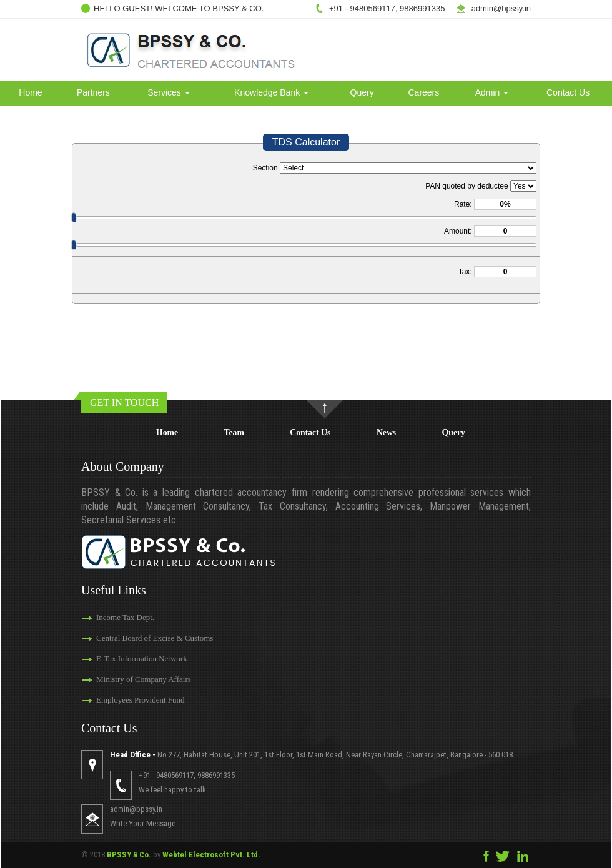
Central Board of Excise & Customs (155, 638)
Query (362, 92)
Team (234, 432)
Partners (93, 92)
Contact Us (568, 92)
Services (169, 92)
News (386, 432)
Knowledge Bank (271, 92)
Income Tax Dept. (125, 617)
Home (30, 92)
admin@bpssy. (498, 8)
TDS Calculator (306, 142)
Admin (492, 92)
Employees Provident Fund (141, 700)
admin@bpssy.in (136, 809)
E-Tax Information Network (142, 658)
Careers (423, 92)
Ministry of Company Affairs (144, 679)
